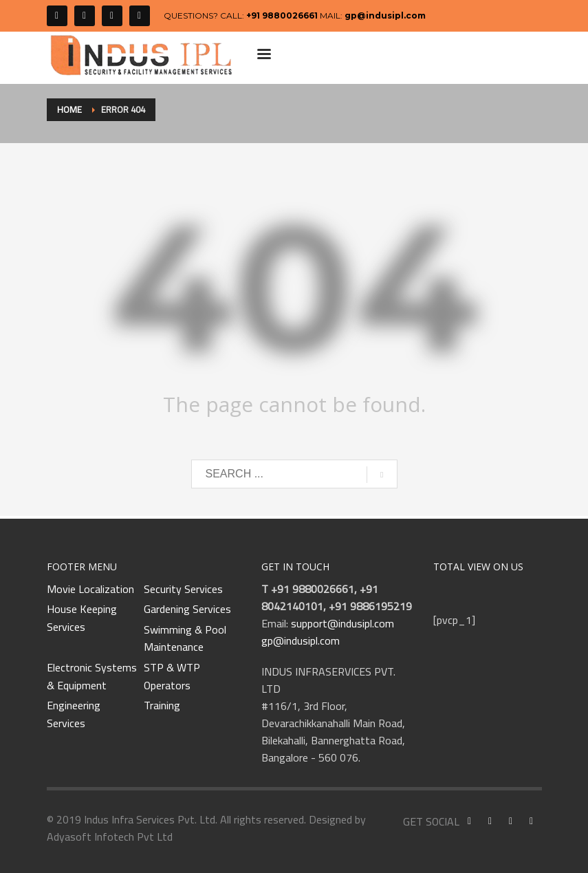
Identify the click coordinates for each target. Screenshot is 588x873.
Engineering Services (74, 714)
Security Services (183, 590)
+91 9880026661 (282, 15)
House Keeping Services (82, 618)
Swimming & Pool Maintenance (185, 639)
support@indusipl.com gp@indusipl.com (328, 632)
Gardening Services (187, 610)
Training (162, 706)
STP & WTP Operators (172, 677)
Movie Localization (90, 590)
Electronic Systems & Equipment (92, 677)
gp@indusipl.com (385, 15)
